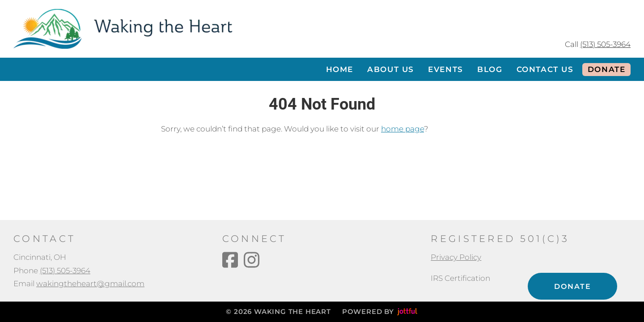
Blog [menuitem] (490, 69)
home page (402, 129)
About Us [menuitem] (391, 69)
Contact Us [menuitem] (545, 69)
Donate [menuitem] (607, 69)
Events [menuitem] (446, 69)
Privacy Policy (456, 257)
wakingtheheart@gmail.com (90, 284)
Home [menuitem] (340, 69)
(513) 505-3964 (605, 44)
